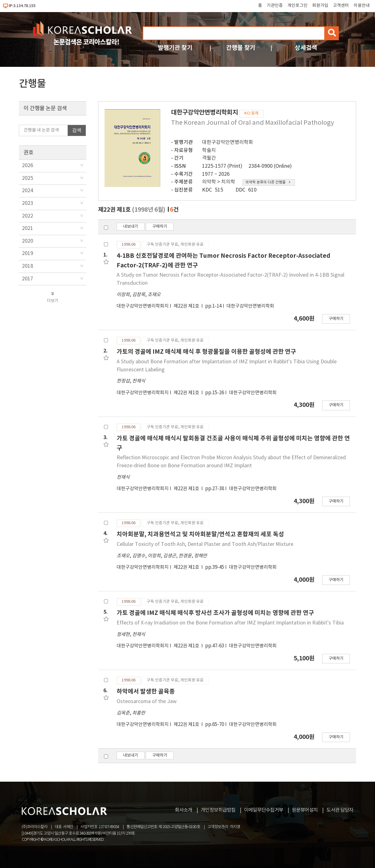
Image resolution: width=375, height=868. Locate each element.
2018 (28, 266)
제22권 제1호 (187, 306)
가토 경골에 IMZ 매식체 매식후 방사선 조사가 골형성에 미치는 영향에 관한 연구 (215, 613)
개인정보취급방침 (218, 810)
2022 (28, 216)
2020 (28, 241)
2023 (28, 203)
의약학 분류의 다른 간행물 (268, 182)
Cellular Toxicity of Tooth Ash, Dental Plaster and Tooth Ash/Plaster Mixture (205, 544)
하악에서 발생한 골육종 (146, 691)
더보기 (53, 297)
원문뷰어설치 (305, 810)
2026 (28, 166)
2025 (28, 178)
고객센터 (341, 6)
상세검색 (306, 48)
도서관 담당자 (340, 810)
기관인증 (275, 6)
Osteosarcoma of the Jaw (147, 702)
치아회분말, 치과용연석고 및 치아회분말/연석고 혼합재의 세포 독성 (200, 534)
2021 (28, 228)
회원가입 (320, 6)
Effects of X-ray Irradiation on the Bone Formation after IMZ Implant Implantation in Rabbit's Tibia (230, 623)
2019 (28, 253)
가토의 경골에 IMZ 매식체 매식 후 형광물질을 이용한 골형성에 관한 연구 (206, 352)
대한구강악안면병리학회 (228, 142)
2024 (28, 191)
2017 (28, 279)
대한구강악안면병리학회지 (143, 306)
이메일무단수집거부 (264, 810)
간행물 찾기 (241, 48)
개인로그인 (297, 6)
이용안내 (362, 6)
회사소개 (183, 810)
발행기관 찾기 (175, 48)
